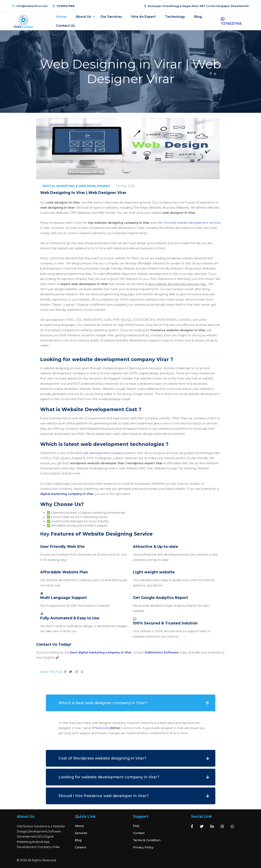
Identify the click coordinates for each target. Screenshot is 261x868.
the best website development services (192, 223)
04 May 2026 (125, 186)
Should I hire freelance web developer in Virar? (104, 796)
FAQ (136, 826)
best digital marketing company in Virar (101, 652)
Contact (139, 833)
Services (81, 833)
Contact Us (65, 26)
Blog (198, 17)
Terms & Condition (147, 840)
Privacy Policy (143, 847)
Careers (81, 847)
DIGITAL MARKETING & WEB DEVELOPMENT (77, 186)
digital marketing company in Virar (67, 494)
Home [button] (61, 17)
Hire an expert (144, 17)
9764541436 (100, 728)
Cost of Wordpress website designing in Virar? (102, 758)
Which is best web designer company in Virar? (103, 703)
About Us (83, 17)
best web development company (100, 453)
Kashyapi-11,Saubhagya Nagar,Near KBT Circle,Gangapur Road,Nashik (196, 6)
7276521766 (64, 6)
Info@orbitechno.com (30, 6)
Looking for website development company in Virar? (109, 777)
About (79, 826)
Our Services (111, 17)
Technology (175, 17)
